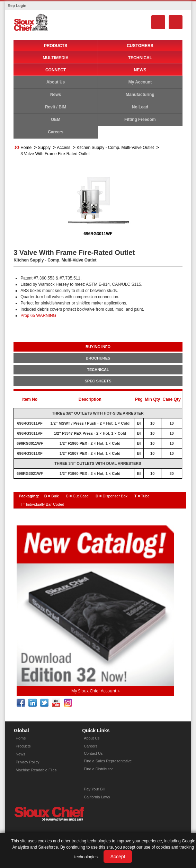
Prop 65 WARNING (38, 316)
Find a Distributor (98, 769)
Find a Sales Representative (108, 761)
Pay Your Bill (95, 789)
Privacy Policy (27, 762)
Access (64, 148)
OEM (56, 119)
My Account (140, 82)
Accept (118, 857)
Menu (176, 22)
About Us (56, 82)
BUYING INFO (98, 347)
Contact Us (93, 753)
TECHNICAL (98, 370)
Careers (56, 132)
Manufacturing (140, 95)
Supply (44, 148)
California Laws (97, 797)
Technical (140, 58)
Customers (140, 46)
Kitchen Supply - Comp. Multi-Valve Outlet (115, 148)
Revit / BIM (56, 107)
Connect (56, 70)
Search (158, 22)
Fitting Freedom (140, 119)
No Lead (140, 107)
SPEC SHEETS (98, 381)
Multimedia (55, 58)
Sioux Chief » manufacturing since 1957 (49, 814)
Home (26, 148)
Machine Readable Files (36, 770)
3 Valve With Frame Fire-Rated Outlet (55, 154)
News (140, 70)
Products (56, 46)
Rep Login (17, 6)
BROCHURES (98, 358)
